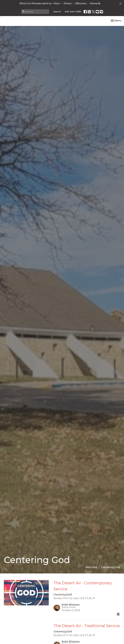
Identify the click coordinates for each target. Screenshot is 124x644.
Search (57, 12)
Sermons (91, 575)
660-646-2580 (73, 12)
